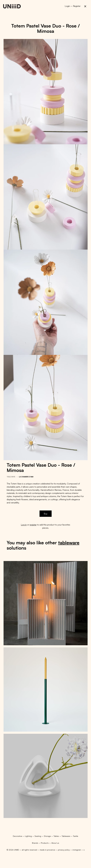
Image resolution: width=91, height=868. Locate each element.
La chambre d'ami (26, 477)
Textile (76, 836)
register (33, 525)
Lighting (29, 836)
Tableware (11, 477)
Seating (38, 836)
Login (67, 6)
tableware (69, 543)
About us (55, 843)
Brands (35, 843)
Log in (24, 525)
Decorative (18, 836)
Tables (57, 836)
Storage (48, 836)
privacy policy (64, 850)
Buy (46, 514)
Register (77, 6)
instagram (77, 850)
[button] (85, 6)
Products (45, 843)
